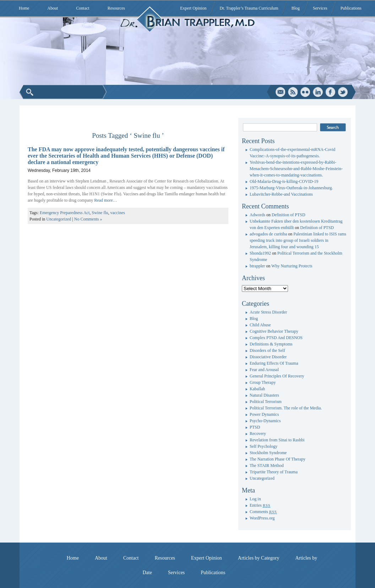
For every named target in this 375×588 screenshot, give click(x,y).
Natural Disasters (264, 395)
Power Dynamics (264, 414)
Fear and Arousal (264, 370)
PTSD (255, 427)
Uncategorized (59, 219)
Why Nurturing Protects (292, 266)
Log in (255, 499)
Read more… (105, 200)
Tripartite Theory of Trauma (274, 472)
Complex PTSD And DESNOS (276, 338)
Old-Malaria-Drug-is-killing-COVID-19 (284, 181)
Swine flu (100, 213)
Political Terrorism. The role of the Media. (286, 408)
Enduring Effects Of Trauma (274, 363)
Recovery (258, 434)
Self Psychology (263, 446)
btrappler (257, 266)
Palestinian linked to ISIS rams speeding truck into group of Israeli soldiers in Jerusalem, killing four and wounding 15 (298, 240)
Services (320, 8)
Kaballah (257, 389)
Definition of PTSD (289, 215)
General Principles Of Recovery (277, 376)
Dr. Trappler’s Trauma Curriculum (249, 8)
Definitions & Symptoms (271, 344)
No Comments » (88, 219)
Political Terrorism (266, 402)
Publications (351, 8)
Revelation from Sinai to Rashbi (277, 440)
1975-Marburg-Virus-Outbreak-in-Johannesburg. (291, 188)
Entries (260, 505)
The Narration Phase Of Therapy (278, 459)
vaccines (118, 213)
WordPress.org (262, 518)
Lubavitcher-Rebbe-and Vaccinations (281, 194)
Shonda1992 (260, 253)
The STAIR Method (267, 466)
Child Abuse (260, 325)
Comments (263, 512)
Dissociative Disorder (268, 357)
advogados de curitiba (268, 234)
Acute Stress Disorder (268, 312)
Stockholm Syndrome (268, 453)
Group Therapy (263, 382)
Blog (296, 8)
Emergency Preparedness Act (65, 213)
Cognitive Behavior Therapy (274, 331)
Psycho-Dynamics (265, 421)
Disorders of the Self (267, 350)
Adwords (257, 215)
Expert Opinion (193, 8)
